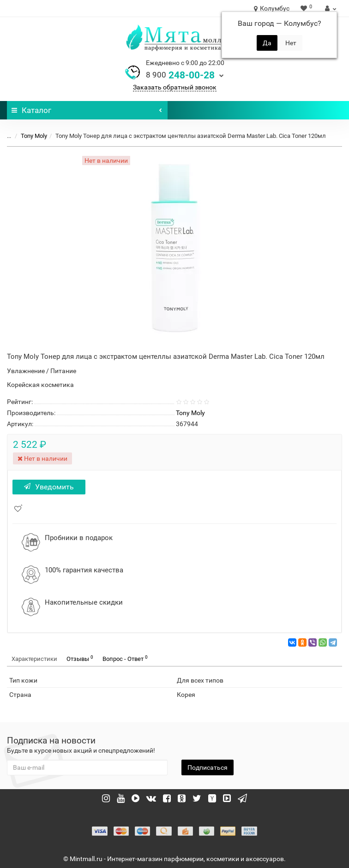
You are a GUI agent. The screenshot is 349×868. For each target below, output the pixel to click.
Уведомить (49, 487)
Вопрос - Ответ (125, 658)
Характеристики (34, 659)
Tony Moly (34, 136)
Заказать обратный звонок (175, 87)
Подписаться (208, 767)
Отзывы (80, 658)
